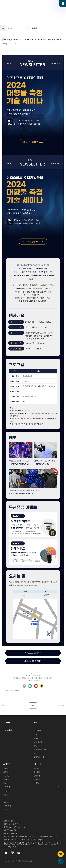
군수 (36, 753)
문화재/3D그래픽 (40, 757)
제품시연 (6, 768)
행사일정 (37, 772)
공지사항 (37, 768)
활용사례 (37, 776)
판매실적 (6, 802)
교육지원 (6, 772)
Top (60, 787)
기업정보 (6, 791)
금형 (36, 735)
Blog (55, 3)
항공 (36, 746)
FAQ (5, 783)
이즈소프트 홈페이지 (33, 653)
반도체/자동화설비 (40, 750)
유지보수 (6, 779)
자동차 (36, 738)
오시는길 (6, 810)
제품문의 (37, 783)
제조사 (6, 795)
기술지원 (6, 776)
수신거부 (29, 680)
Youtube (47, 3)
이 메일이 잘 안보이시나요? (12, 691)
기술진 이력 (7, 806)
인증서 (6, 799)
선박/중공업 (38, 742)
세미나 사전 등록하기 (33, 661)
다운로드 (37, 779)
